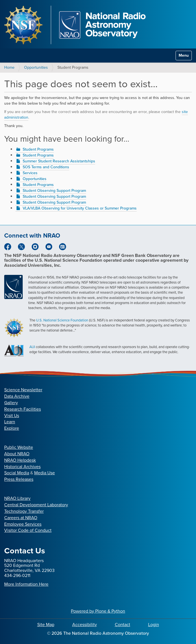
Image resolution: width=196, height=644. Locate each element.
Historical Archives (22, 467)
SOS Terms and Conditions (46, 167)
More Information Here (26, 584)
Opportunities (36, 67)
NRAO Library (17, 498)
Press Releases (19, 479)
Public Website (19, 447)
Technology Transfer (24, 511)
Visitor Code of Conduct (28, 530)
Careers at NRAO (21, 518)
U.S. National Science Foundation (62, 320)
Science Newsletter (23, 390)
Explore (12, 428)
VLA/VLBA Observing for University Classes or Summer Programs (80, 208)
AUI (32, 347)
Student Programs (38, 149)
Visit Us (12, 416)
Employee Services (23, 524)
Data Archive (17, 396)
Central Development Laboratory (36, 505)
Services (30, 173)
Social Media (17, 473)
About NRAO (17, 454)
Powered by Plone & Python (98, 611)
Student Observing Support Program (54, 191)
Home (9, 67)
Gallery (11, 403)
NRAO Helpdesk (20, 460)
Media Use (45, 473)
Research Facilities (23, 409)
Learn (10, 422)
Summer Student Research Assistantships (59, 161)
